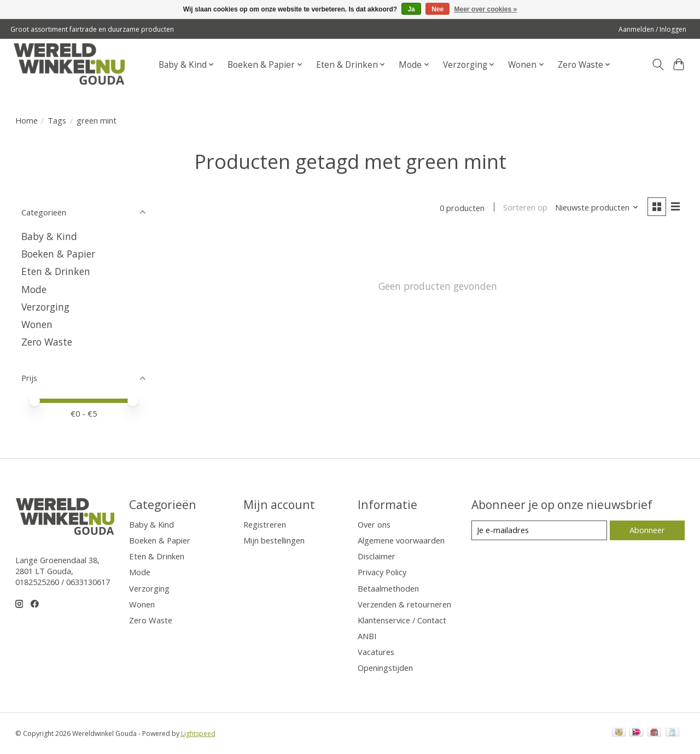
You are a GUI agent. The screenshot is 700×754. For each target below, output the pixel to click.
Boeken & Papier (58, 254)
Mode (34, 289)
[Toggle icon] (658, 65)
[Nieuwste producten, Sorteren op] (596, 208)
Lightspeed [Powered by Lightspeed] (198, 733)
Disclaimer (377, 556)
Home (27, 120)
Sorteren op (525, 208)
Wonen (37, 324)
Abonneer (647, 530)
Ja (411, 9)
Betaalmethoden (388, 588)
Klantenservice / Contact (402, 620)
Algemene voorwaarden (401, 540)
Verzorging (45, 307)
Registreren (265, 524)
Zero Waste (47, 342)
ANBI (367, 636)
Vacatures (376, 652)
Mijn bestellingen (274, 540)
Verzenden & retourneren (404, 604)
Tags (57, 120)
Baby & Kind (49, 236)
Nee (437, 9)
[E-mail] (539, 530)
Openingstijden (385, 668)
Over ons (374, 524)
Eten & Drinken (56, 271)
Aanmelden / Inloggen (652, 29)
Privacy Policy (382, 572)
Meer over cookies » (486, 9)
